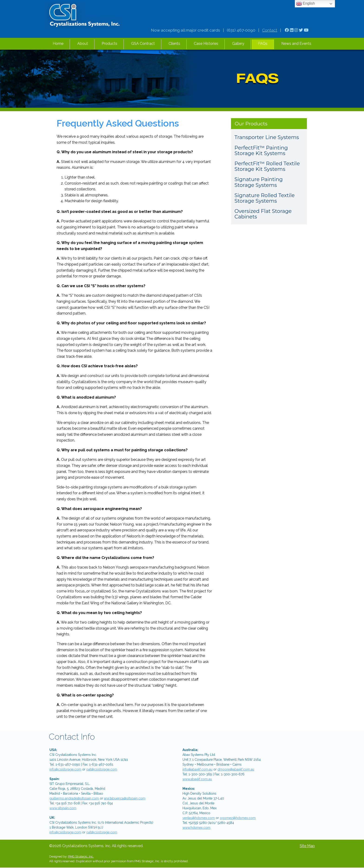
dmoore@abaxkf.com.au (236, 769)
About (83, 44)
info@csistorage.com (65, 769)
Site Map (307, 846)
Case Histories (206, 44)
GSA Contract (143, 44)
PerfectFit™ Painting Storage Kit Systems (261, 151)
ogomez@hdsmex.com (238, 818)
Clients (174, 44)
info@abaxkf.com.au (197, 769)
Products (109, 44)
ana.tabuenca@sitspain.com (125, 798)
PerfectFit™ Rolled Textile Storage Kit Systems (267, 166)
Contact (270, 30)
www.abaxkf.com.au (197, 779)
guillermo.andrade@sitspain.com (74, 798)
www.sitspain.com (63, 808)
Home (58, 44)
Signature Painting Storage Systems (259, 182)
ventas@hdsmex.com (199, 818)
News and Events (296, 44)
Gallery (238, 44)
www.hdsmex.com (196, 828)
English (306, 4)
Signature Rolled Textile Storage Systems (265, 198)
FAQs (263, 44)
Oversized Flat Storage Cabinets (263, 214)
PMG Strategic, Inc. (81, 857)
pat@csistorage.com (102, 769)
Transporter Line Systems (267, 137)
